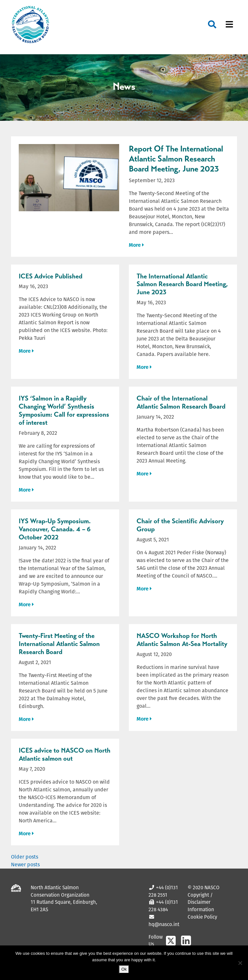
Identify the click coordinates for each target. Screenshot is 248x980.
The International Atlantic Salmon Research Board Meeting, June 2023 (182, 284)
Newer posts (25, 865)
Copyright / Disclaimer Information (201, 902)
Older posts (25, 857)
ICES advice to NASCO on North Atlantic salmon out (65, 754)
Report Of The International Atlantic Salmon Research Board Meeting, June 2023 (176, 159)
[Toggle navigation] (229, 25)
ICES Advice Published (51, 276)
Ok (124, 969)
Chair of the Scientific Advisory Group (180, 525)
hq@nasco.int (164, 924)
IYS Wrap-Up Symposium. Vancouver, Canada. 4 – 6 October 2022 (55, 529)
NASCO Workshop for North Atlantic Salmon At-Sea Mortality (182, 640)
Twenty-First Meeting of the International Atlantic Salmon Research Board (59, 644)
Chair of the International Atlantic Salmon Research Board (181, 402)
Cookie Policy (202, 917)
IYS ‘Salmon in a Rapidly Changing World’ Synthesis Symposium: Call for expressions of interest (64, 410)
